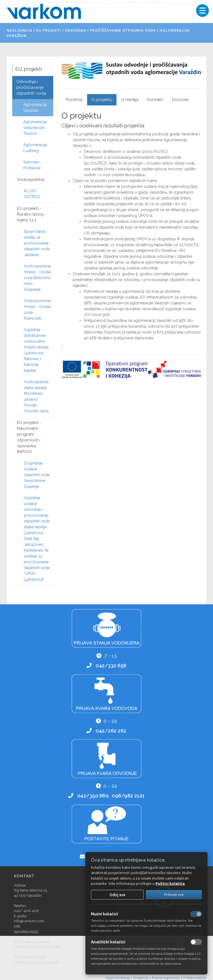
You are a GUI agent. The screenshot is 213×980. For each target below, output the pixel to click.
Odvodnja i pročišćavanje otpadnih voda (110, 30)
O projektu (102, 100)
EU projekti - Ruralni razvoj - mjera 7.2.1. (32, 214)
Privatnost (141, 978)
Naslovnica (20, 30)
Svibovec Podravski (32, 165)
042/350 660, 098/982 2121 (111, 796)
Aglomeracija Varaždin (35, 108)
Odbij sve (117, 895)
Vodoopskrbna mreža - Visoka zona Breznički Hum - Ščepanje (37, 278)
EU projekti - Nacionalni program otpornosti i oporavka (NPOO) (29, 437)
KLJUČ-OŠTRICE (32, 194)
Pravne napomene (166, 978)
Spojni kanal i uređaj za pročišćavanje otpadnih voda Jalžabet (37, 243)
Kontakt (155, 100)
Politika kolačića (195, 978)
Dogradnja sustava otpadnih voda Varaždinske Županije (37, 475)
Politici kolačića (170, 883)
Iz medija (130, 100)
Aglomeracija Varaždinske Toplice (35, 128)
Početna (74, 100)
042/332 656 (111, 666)
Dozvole (180, 100)
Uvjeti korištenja (118, 978)
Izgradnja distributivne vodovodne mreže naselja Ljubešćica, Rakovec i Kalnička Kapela (36, 350)
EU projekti (49, 30)
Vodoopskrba (31, 180)
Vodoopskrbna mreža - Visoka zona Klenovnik (37, 310)
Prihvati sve (174, 895)
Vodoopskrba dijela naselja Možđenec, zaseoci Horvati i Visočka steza (36, 396)
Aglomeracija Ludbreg (35, 148)
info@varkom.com (29, 921)
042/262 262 (111, 731)
